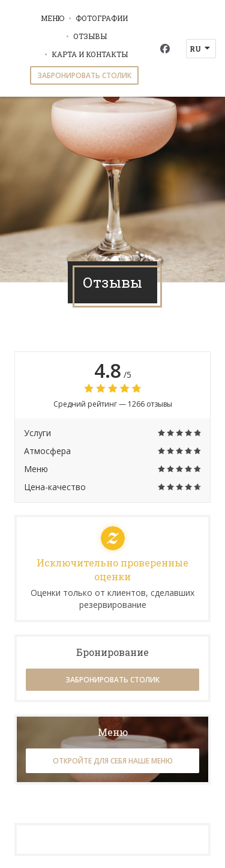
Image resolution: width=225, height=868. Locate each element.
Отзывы (90, 36)
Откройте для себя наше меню (113, 761)
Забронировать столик (84, 75)
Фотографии (102, 18)
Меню (52, 18)
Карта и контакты (90, 54)
